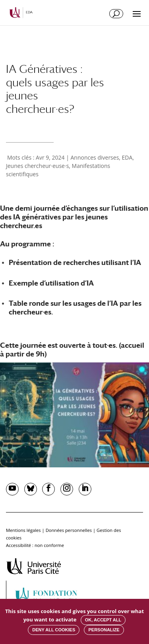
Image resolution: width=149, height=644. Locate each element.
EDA (127, 157)
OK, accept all (103, 620)
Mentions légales (23, 530)
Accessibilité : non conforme (35, 545)
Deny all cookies (54, 630)
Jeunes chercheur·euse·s (37, 166)
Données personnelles (69, 530)
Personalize (104, 630)
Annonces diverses (95, 157)
